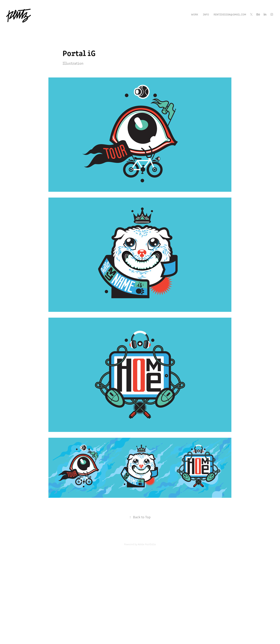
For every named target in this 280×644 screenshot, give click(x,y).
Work (195, 14)
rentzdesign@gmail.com (230, 14)
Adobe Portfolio (147, 544)
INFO (206, 14)
